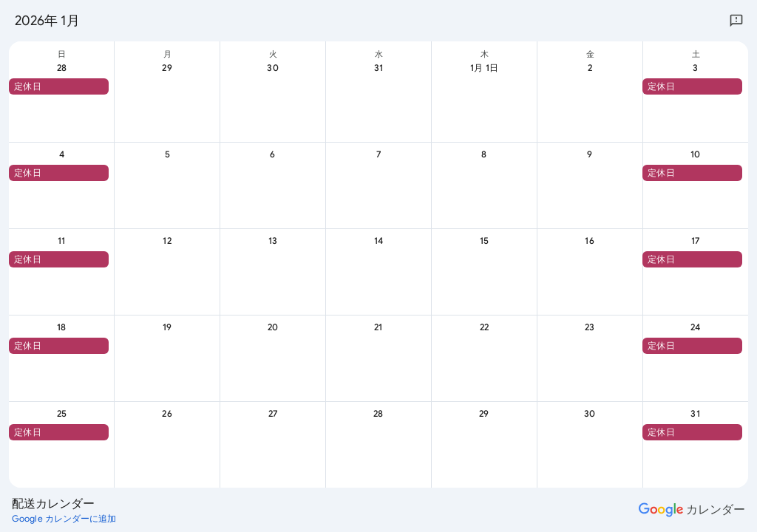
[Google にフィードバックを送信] (736, 21)
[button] (59, 86)
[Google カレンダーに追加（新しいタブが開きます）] (64, 519)
